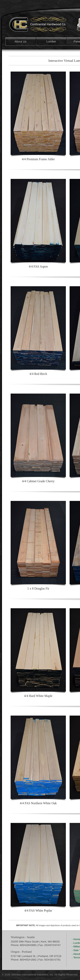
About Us (20, 41)
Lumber (51, 41)
